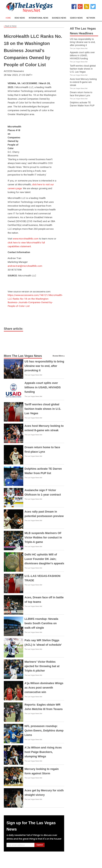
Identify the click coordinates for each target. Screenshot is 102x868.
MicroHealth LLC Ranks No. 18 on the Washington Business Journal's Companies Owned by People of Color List (33, 50)
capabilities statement (19, 246)
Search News (76, 18)
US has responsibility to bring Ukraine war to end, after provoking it (44, 366)
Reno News (20, 18)
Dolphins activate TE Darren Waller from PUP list (82, 106)
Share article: (13, 329)
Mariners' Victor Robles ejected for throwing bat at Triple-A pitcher (42, 666)
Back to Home (10, 26)
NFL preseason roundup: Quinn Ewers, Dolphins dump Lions (44, 731)
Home (8, 18)
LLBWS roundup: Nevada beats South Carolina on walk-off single (41, 623)
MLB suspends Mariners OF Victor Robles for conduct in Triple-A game (43, 537)
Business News (59, 18)
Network (91, 18)
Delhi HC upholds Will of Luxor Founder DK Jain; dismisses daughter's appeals (44, 559)
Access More (58, 356)
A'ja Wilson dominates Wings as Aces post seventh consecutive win (44, 688)
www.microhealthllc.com (26, 239)
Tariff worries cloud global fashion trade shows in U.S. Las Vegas (43, 409)
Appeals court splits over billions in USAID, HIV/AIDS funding (43, 387)
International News (38, 18)
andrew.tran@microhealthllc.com (25, 266)
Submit (40, 845)
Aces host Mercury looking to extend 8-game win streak (83, 82)
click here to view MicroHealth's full (26, 243)
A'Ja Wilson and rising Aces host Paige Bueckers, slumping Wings (43, 752)
